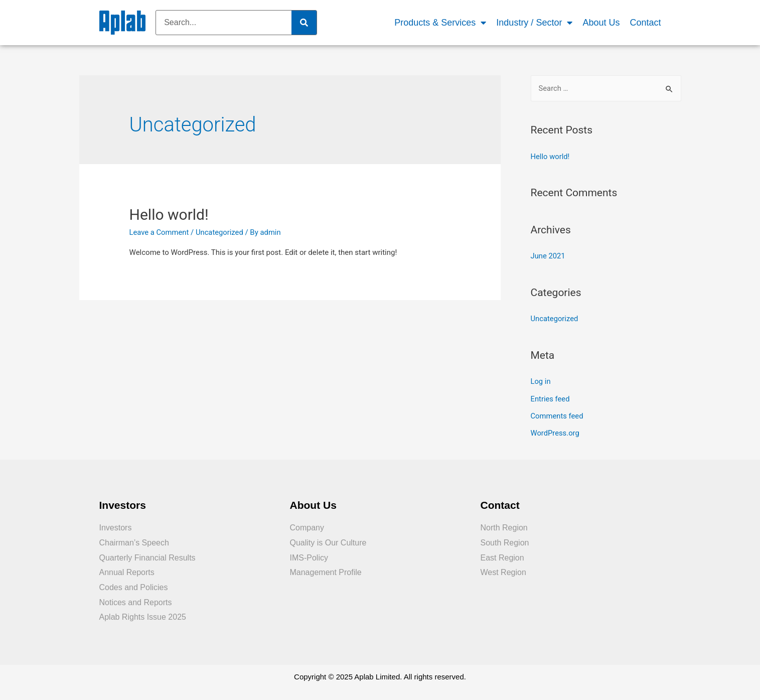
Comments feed (558, 414)
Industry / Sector (534, 23)
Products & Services (440, 23)
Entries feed (551, 397)
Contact (645, 23)
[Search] (304, 23)
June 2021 (548, 256)
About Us (601, 23)
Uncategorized (221, 232)
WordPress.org (556, 432)
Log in (541, 381)
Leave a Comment (160, 232)
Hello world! (169, 215)
